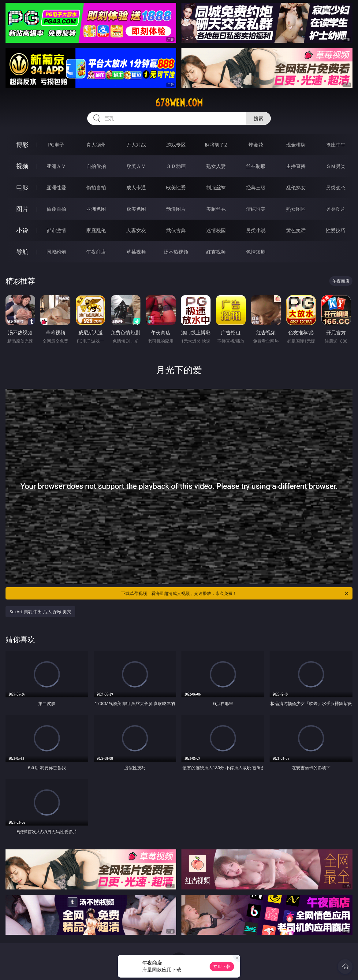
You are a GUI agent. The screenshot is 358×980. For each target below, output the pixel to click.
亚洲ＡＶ (56, 166)
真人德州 (96, 145)
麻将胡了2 (216, 145)
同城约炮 (56, 252)
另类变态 (336, 187)
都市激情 (56, 230)
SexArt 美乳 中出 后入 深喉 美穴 (41, 612)
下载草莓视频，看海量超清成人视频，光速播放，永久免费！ (235, 593)
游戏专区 (176, 145)
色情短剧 (256, 252)
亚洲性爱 (56, 187)
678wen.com (179, 103)
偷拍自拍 (96, 187)
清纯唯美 (256, 209)
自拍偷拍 (96, 166)
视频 (22, 166)
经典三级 (256, 187)
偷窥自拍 (56, 209)
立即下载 (222, 966)
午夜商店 (96, 252)
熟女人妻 (216, 166)
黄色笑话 (296, 230)
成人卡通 (136, 187)
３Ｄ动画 (176, 166)
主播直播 (296, 166)
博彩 (22, 145)
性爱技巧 (336, 230)
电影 (22, 187)
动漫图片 (176, 209)
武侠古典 (176, 230)
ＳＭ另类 (336, 166)
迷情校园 (216, 230)
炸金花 (256, 145)
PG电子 (56, 145)
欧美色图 (136, 209)
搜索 (259, 118)
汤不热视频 (176, 252)
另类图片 (336, 209)
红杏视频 (216, 252)
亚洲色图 (96, 209)
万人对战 (136, 145)
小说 (22, 230)
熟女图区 (296, 209)
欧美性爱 (176, 187)
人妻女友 (136, 230)
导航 (22, 252)
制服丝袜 (216, 187)
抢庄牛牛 (336, 145)
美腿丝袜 (216, 209)
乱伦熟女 (296, 187)
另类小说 (256, 230)
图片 (22, 209)
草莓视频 (136, 252)
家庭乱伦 (96, 230)
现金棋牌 (296, 145)
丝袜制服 (256, 166)
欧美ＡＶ (136, 166)
